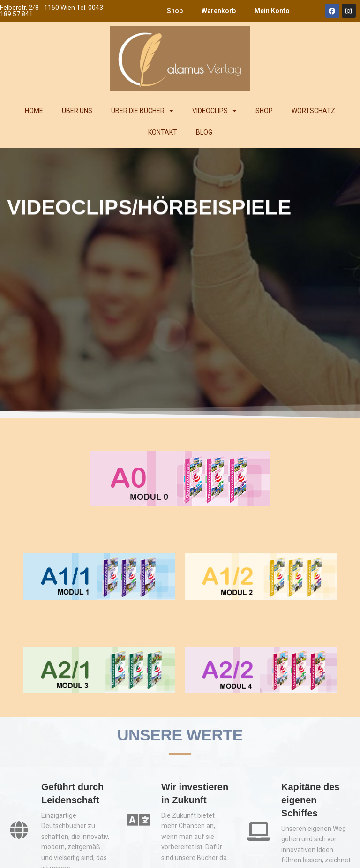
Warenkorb (219, 11)
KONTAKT (163, 132)
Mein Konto (272, 11)
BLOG (204, 132)
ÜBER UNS (77, 111)
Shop (175, 11)
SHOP (264, 111)
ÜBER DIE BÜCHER (142, 111)
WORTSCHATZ (313, 111)
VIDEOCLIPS (214, 111)
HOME (34, 111)
